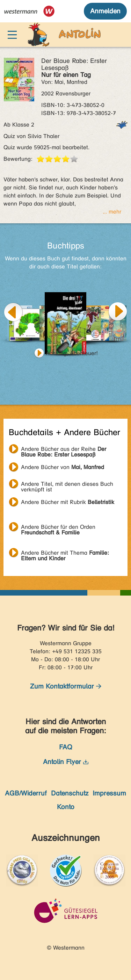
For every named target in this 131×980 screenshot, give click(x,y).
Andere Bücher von (63, 467)
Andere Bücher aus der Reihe (64, 450)
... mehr (112, 212)
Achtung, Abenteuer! (72, 353)
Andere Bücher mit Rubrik (68, 502)
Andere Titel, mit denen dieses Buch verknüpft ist (67, 485)
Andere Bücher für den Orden (58, 528)
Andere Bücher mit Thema (65, 554)
